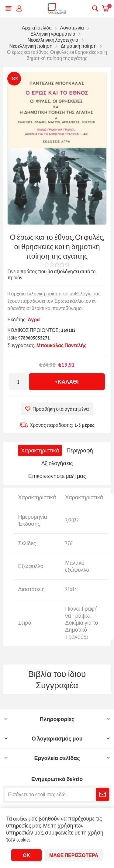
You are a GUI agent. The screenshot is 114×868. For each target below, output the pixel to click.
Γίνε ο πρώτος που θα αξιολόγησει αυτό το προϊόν (51, 274)
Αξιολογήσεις (57, 463)
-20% (14, 79)
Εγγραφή (102, 794)
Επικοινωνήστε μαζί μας (57, 476)
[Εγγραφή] (49, 794)
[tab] (40, 450)
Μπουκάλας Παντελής (61, 345)
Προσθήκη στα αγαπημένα (61, 409)
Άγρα (34, 319)
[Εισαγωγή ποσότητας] (18, 382)
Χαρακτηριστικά (40, 450)
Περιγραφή (80, 450)
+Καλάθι (67, 382)
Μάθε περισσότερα (74, 855)
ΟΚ (26, 855)
